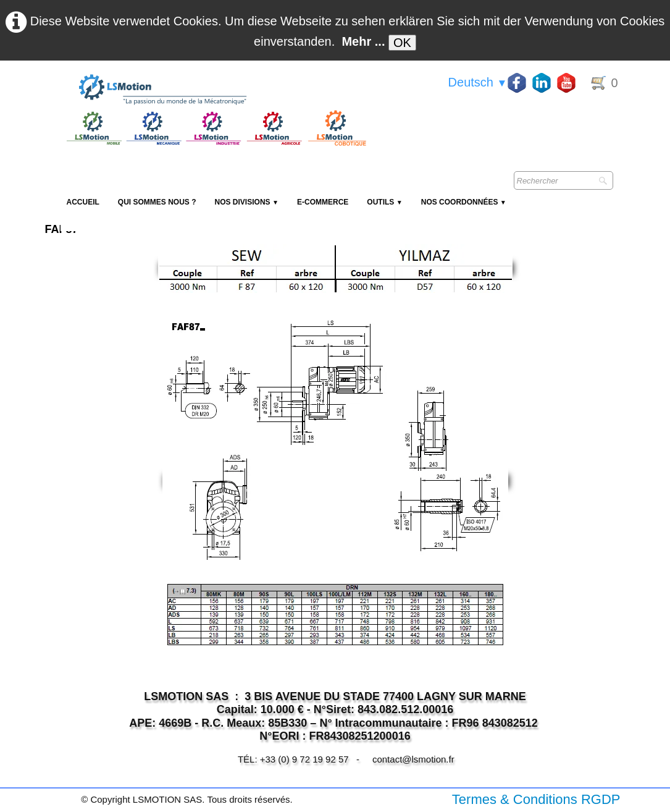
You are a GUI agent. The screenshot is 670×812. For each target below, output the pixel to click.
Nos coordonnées (464, 202)
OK (402, 43)
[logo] (215, 90)
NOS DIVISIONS (247, 202)
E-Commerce (323, 202)
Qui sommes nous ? (157, 202)
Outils (384, 202)
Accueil (83, 202)
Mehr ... (363, 41)
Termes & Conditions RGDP (536, 799)
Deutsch (478, 82)
